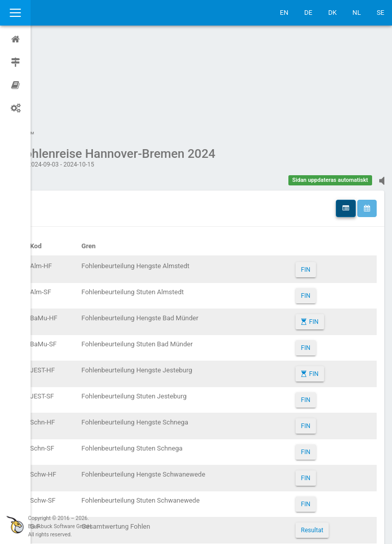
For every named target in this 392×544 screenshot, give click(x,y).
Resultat (318, 433)
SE (381, 13)
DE (308, 13)
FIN (312, 173)
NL (357, 13)
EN (284, 13)
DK (333, 13)
